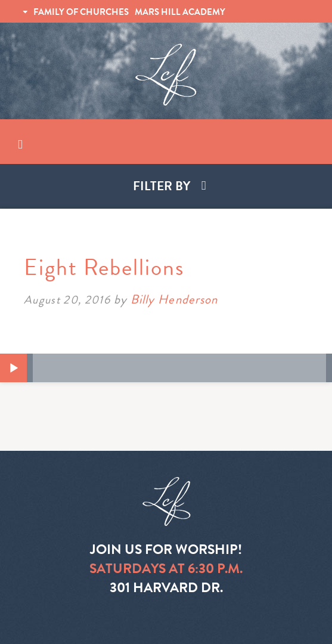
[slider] (179, 368)
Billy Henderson (174, 299)
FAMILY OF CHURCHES (81, 12)
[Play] (14, 369)
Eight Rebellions (104, 267)
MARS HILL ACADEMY (180, 12)
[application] (166, 368)
